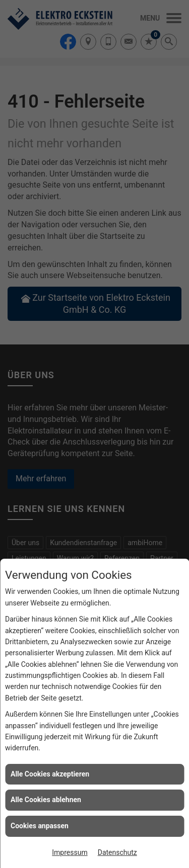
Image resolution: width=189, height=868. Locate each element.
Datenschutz (117, 852)
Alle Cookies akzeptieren (50, 774)
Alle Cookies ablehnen (46, 800)
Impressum (70, 852)
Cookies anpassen (40, 826)
